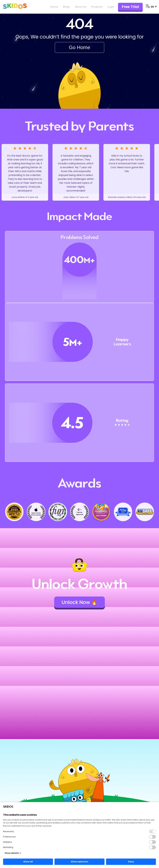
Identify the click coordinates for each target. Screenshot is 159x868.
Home (54, 7)
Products (97, 7)
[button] (152, 837)
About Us (81, 7)
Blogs (66, 7)
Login (111, 7)
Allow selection (79, 862)
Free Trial (130, 7)
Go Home (80, 47)
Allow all (28, 862)
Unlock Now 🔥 (79, 602)
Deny (131, 862)
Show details (13, 853)
